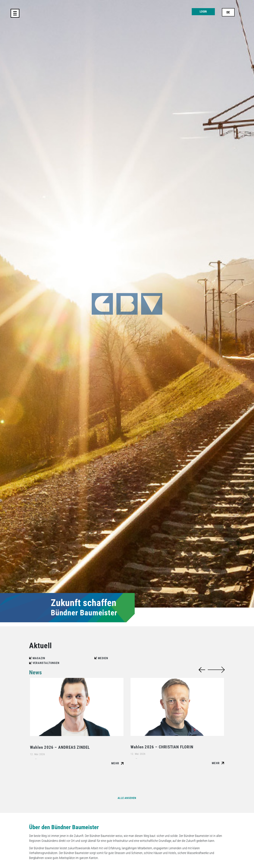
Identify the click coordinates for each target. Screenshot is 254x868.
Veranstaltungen (46, 663)
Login (203, 12)
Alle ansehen (127, 798)
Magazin (39, 658)
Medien (103, 658)
